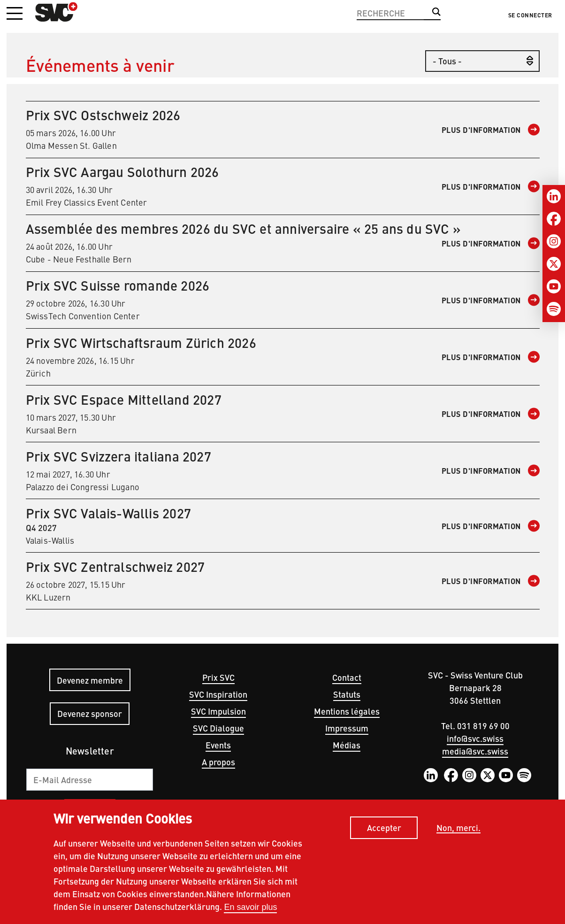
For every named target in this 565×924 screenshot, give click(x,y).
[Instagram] (554, 241)
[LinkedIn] (554, 196)
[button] (15, 14)
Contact (347, 677)
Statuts (347, 694)
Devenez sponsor (90, 713)
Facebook (451, 775)
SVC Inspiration (218, 694)
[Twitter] (554, 264)
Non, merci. (458, 830)
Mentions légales (347, 711)
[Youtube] (554, 286)
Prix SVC (218, 677)
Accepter (384, 830)
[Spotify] (554, 309)
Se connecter (530, 15)
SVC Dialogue (218, 728)
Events (218, 745)
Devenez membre (90, 680)
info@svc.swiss (475, 738)
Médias (347, 745)
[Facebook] (554, 219)
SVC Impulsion (218, 711)
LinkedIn (431, 775)
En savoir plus (250, 909)
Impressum (347, 728)
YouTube (506, 775)
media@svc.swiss (475, 751)
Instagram (469, 775)
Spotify (524, 775)
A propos (218, 762)
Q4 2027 (283, 526)
